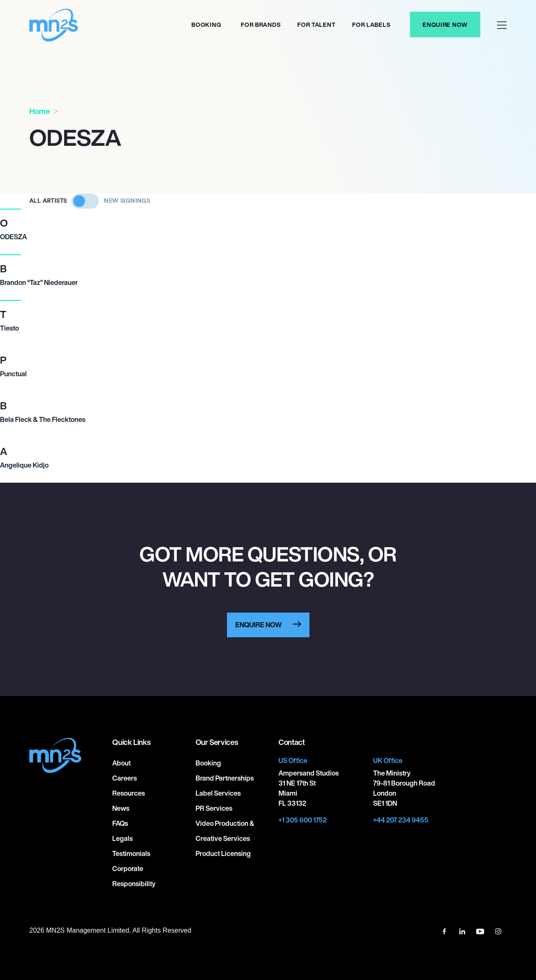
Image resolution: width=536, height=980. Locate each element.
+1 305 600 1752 (303, 820)
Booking (206, 25)
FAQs (120, 823)
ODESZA (13, 237)
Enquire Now (445, 25)
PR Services (214, 808)
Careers (125, 778)
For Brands (261, 25)
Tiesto (9, 328)
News (121, 808)
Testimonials (131, 853)
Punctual (13, 374)
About (121, 763)
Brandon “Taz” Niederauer (39, 282)
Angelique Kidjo (24, 465)
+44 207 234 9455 (401, 820)
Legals (122, 838)
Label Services (218, 793)
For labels (371, 25)
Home (40, 111)
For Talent (316, 25)
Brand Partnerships (225, 778)
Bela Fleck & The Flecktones (43, 419)
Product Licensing (223, 853)
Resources (129, 793)
